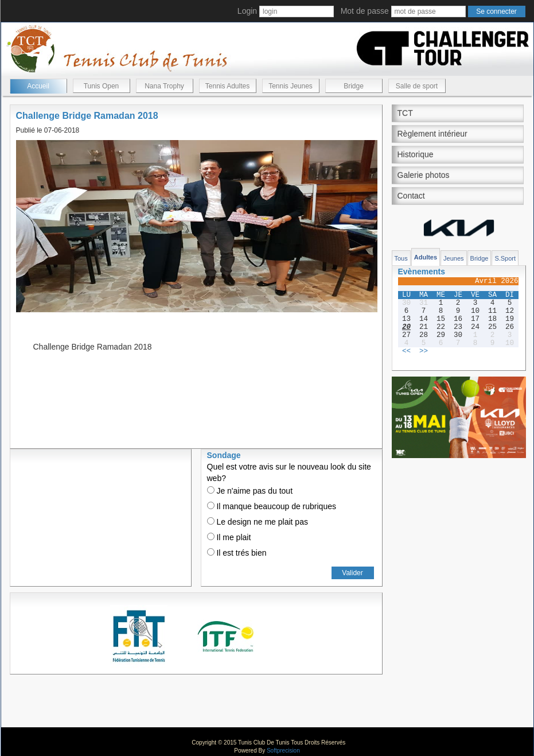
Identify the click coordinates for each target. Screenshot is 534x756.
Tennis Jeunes (291, 86)
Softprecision (283, 751)
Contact (411, 196)
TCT (405, 113)
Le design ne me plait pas (258, 522)
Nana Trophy (164, 86)
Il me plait (229, 537)
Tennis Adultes (227, 86)
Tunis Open (102, 86)
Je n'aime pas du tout (250, 491)
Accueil (38, 86)
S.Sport (505, 258)
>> (424, 351)
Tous (401, 258)
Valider (352, 573)
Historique (416, 154)
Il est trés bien (237, 553)
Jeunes (453, 258)
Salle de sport (417, 86)
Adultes (426, 257)
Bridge (354, 86)
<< (406, 351)
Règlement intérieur (432, 134)
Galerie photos (424, 175)
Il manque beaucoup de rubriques (272, 506)
